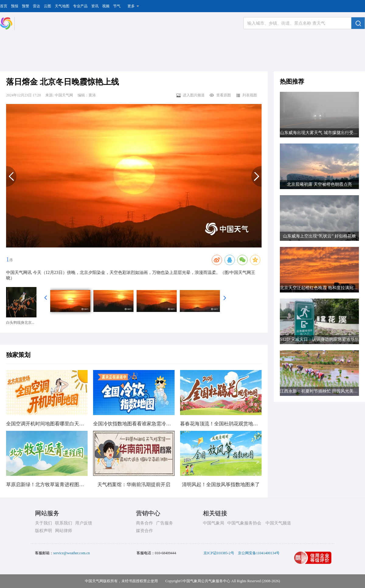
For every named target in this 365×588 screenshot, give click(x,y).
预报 (15, 6)
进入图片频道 (190, 95)
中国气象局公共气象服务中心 (207, 581)
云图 (47, 6)
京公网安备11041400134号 (259, 553)
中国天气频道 (278, 523)
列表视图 (246, 95)
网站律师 (64, 531)
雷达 (36, 6)
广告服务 (165, 523)
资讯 (95, 6)
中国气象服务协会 (244, 523)
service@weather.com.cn (71, 553)
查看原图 (220, 95)
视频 (106, 6)
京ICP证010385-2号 (219, 553)
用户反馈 (84, 523)
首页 (4, 6)
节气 (117, 6)
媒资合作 (144, 531)
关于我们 (43, 523)
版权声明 (43, 531)
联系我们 (64, 523)
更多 (131, 6)
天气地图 (62, 6)
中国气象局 (214, 523)
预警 (26, 6)
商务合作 (144, 523)
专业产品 (80, 6)
